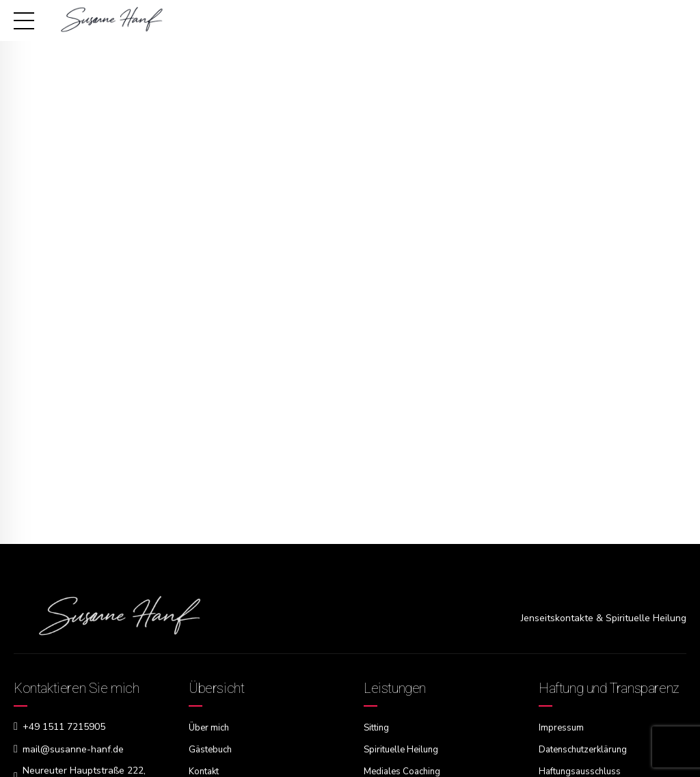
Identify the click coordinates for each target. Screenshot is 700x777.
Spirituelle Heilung (404, 749)
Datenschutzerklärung (587, 749)
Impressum (562, 727)
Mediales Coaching (405, 770)
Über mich (211, 727)
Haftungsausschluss (583, 770)
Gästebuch (212, 749)
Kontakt (205, 770)
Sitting (378, 727)
